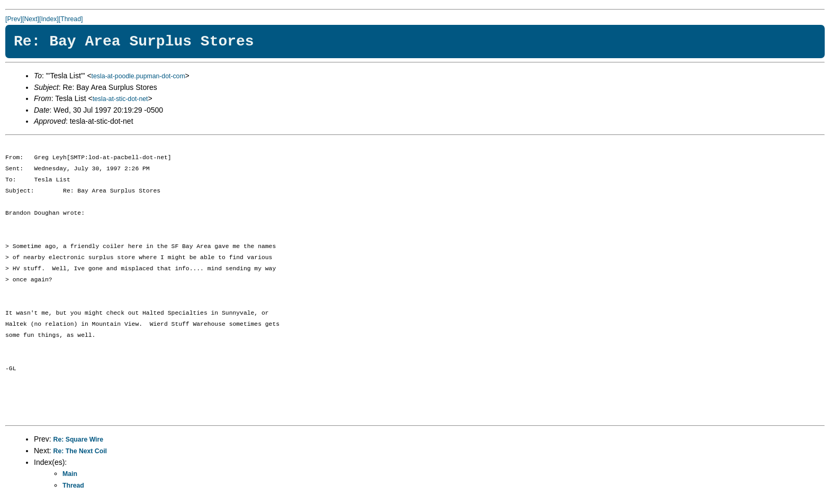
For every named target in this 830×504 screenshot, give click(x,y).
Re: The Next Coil (80, 451)
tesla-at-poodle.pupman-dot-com (138, 76)
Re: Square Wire (79, 439)
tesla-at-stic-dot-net (120, 99)
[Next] (31, 19)
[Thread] (71, 19)
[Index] (49, 19)
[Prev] (14, 19)
